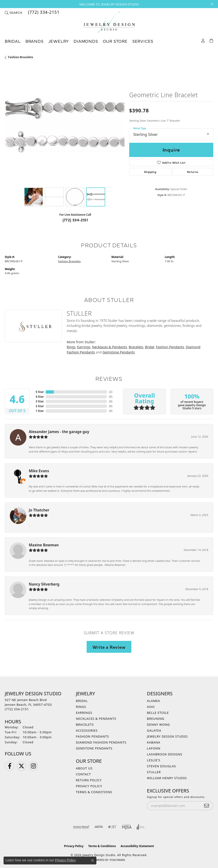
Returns (193, 172)
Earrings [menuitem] (84, 713)
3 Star (40, 401)
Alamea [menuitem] (154, 701)
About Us (84, 768)
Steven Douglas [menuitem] (161, 766)
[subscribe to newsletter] (207, 806)
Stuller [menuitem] (154, 772)
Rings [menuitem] (81, 707)
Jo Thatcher (39, 510)
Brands (35, 41)
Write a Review (109, 647)
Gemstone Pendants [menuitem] (94, 748)
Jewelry (59, 41)
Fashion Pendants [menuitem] (92, 736)
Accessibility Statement (137, 846)
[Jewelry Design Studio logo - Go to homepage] (109, 22)
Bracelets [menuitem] (85, 725)
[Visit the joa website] (141, 827)
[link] (43, 13)
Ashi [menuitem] (151, 707)
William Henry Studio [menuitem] (167, 778)
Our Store (115, 41)
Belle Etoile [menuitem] (158, 713)
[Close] (212, 4)
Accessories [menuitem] (87, 730)
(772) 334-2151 (75, 220)
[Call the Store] (17, 709)
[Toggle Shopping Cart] (211, 40)
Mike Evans (39, 471)
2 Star (40, 406)
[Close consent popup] (93, 860)
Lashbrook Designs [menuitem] (165, 754)
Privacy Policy (89, 786)
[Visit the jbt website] (112, 827)
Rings (71, 347)
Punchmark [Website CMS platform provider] (117, 860)
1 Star (40, 411)
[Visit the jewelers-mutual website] (81, 827)
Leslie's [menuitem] (154, 760)
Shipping (150, 172)
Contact (83, 774)
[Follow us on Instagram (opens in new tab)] (33, 766)
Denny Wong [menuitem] (158, 725)
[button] (13, 13)
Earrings (84, 347)
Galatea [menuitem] (154, 730)
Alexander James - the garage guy (59, 432)
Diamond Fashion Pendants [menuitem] (101, 742)
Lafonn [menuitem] (154, 748)
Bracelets (136, 347)
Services (143, 41)
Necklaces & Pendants (110, 347)
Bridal (13, 41)
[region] (65, 126)
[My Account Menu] (203, 40)
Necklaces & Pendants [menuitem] (96, 719)
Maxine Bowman (44, 545)
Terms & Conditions (94, 792)
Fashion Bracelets (21, 57)
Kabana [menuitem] (154, 742)
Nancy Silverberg (44, 584)
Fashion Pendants (170, 347)
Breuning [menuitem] (156, 719)
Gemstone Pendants (119, 352)
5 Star (40, 392)
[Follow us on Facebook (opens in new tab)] (10, 766)
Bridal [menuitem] (82, 701)
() (111, 392)
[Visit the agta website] (99, 827)
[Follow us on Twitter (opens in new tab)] (21, 766)
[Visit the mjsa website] (127, 827)
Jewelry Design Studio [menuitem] (167, 736)
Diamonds (86, 41)
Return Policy (89, 780)
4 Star (40, 397)
